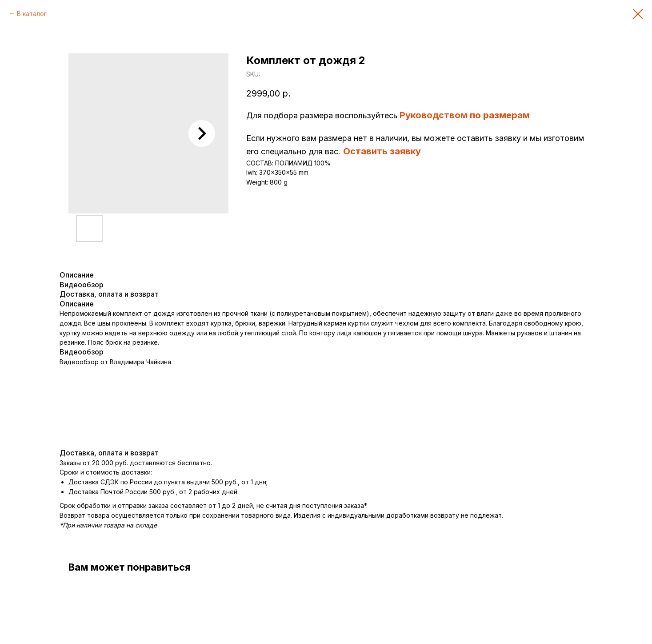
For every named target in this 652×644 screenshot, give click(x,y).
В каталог (32, 14)
